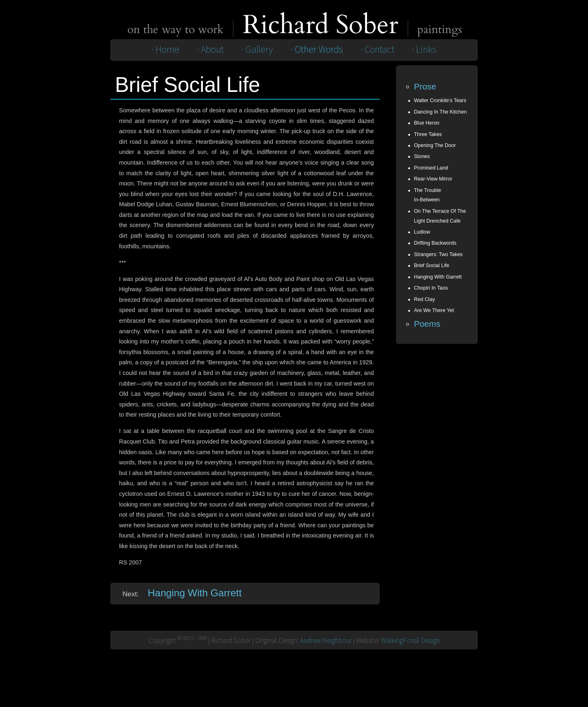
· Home (165, 50)
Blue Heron (427, 123)
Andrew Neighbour (326, 641)
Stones (422, 156)
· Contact (378, 50)
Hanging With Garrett (195, 593)
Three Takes (428, 134)
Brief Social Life (432, 265)
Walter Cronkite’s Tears (440, 100)
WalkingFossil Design (410, 641)
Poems (427, 324)
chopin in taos (431, 288)
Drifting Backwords (435, 243)
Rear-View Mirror (433, 179)
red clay (424, 299)
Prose (425, 86)
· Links (424, 50)
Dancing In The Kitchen (440, 112)
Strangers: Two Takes (438, 254)
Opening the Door (435, 145)
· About (210, 50)
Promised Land (431, 168)
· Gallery (257, 50)
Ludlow (422, 232)
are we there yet (434, 310)
